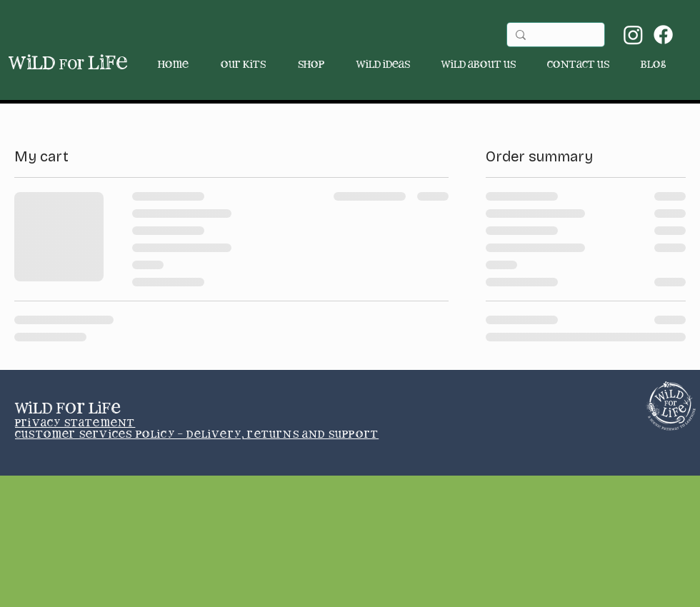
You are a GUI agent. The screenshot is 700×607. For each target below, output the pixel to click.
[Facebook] (663, 35)
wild (46, 64)
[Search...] (554, 36)
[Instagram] (633, 35)
